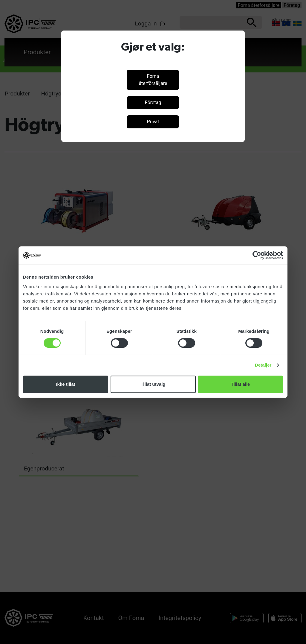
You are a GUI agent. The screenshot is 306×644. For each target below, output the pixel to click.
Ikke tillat (65, 384)
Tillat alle (241, 384)
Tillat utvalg (153, 384)
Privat (153, 122)
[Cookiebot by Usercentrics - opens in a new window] (257, 255)
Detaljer (263, 365)
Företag (153, 102)
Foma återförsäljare (153, 80)
